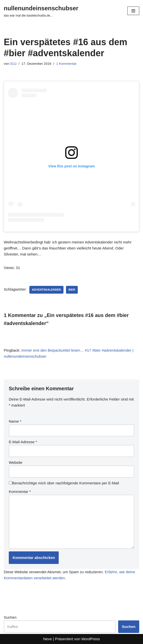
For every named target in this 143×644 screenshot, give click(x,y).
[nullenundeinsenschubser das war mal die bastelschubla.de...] (41, 11)
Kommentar (20, 492)
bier (72, 290)
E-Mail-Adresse (23, 442)
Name (15, 421)
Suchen (10, 617)
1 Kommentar (66, 64)
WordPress (91, 639)
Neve (48, 639)
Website (16, 462)
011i (14, 64)
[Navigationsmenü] (133, 11)
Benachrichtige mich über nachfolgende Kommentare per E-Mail (64, 483)
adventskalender (46, 290)
